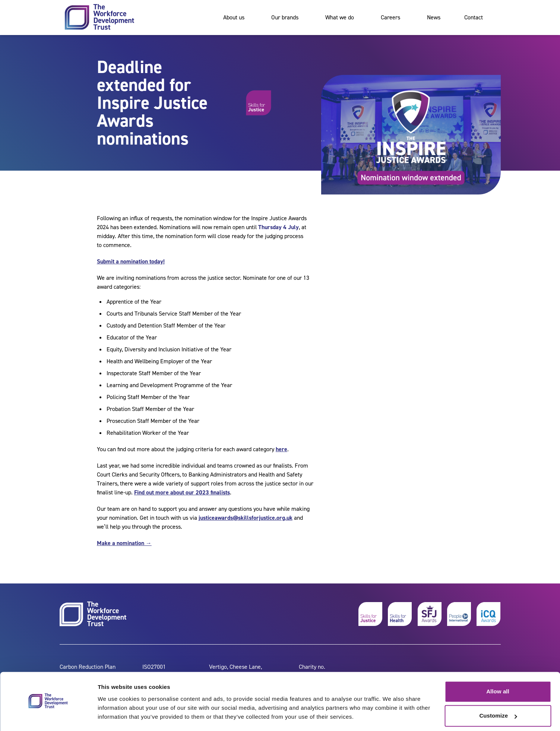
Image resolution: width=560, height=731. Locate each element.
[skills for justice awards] (430, 614)
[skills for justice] (370, 614)
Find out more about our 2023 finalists (182, 492)
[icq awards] (488, 614)
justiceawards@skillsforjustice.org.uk (246, 518)
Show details (115, 716)
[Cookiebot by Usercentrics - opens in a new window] (48, 716)
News (434, 17)
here (281, 449)
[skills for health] (400, 614)
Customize (498, 695)
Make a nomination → (124, 543)
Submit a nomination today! (131, 261)
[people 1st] (459, 614)
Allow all (498, 670)
